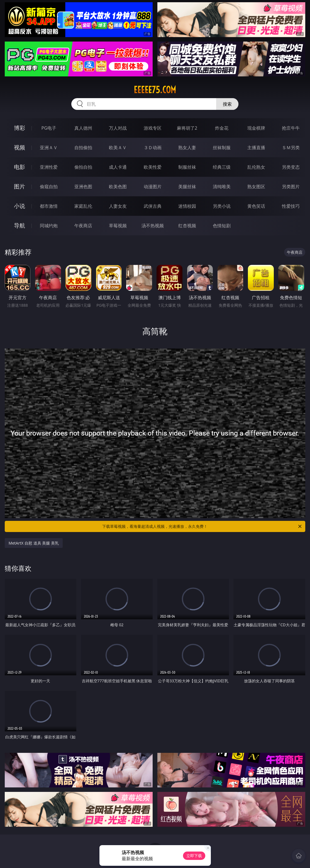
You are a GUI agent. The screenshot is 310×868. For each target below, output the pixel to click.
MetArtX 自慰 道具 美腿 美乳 (34, 543)
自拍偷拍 (83, 148)
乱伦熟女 (256, 167)
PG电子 (49, 128)
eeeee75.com (155, 90)
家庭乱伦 (83, 206)
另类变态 (291, 167)
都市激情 (49, 206)
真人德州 (83, 128)
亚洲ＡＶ (49, 148)
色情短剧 (222, 226)
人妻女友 (118, 206)
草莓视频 (118, 226)
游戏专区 (153, 128)
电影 (19, 167)
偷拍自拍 (83, 167)
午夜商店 (83, 226)
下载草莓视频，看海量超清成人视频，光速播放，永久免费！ (202, 526)
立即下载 (194, 856)
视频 (19, 147)
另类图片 (291, 187)
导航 (19, 225)
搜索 (227, 104)
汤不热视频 (153, 226)
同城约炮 (49, 226)
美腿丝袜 (187, 187)
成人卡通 (118, 167)
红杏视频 (187, 226)
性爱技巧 (291, 206)
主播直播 (256, 148)
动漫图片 (153, 187)
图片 (19, 186)
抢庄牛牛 (291, 128)
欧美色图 (118, 187)
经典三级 (222, 167)
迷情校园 (187, 206)
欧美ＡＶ (118, 148)
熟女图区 (256, 187)
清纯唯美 (222, 187)
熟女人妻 (187, 148)
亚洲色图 (83, 187)
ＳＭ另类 (291, 148)
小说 (19, 206)
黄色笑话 (256, 206)
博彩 (19, 128)
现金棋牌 (256, 128)
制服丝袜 (187, 167)
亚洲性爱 (49, 167)
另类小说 (222, 206)
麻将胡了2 (187, 128)
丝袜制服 (222, 148)
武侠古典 (153, 206)
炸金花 (222, 128)
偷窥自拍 (49, 187)
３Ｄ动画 (153, 148)
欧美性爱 (153, 167)
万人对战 (118, 128)
